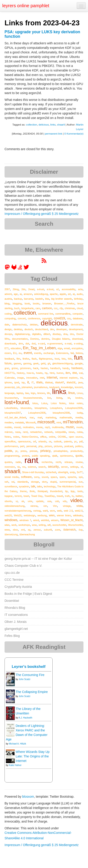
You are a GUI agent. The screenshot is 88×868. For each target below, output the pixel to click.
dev (52, 329)
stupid (53, 482)
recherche (47, 462)
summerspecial (68, 482)
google (79, 363)
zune (57, 530)
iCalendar (10, 378)
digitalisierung (22, 334)
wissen (55, 520)
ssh (6, 482)
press (24, 451)
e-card (42, 344)
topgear (9, 496)
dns (72, 334)
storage (35, 482)
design (8, 329)
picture (48, 446)
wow (34, 525)
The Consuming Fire (30, 675)
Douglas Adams (61, 339)
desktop (18, 329)
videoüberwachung (15, 506)
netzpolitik (61, 432)
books (36, 304)
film (18, 359)
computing (10, 318)
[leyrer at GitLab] (14, 269)
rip (19, 467)
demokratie (77, 325)
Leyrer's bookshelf (29, 667)
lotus (35, 403)
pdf (81, 441)
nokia (80, 432)
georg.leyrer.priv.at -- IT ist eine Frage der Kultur (38, 559)
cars (38, 308)
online (52, 437)
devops (8, 334)
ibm (68, 373)
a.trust (50, 289)
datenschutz (19, 324)
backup (18, 299)
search (42, 467)
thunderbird (56, 491)
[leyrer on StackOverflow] (20, 269)
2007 (7, 289)
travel (60, 496)
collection (32, 125)
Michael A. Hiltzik (17, 744)
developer (61, 329)
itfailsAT (60, 382)
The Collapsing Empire (32, 692)
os (50, 441)
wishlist (45, 520)
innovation (32, 378)
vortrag (37, 511)
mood (17, 427)
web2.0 (79, 511)
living (59, 398)
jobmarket (27, 387)
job (18, 387)
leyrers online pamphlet (26, 6)
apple (63, 294)
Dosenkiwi (12, 601)
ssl (13, 482)
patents (68, 441)
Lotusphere (56, 408)
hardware (77, 368)
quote (79, 456)
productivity (77, 451)
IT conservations (16, 615)
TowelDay (50, 496)
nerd (25, 432)
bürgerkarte (27, 308)
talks (39, 486)
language (10, 393)
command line (46, 314)
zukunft (48, 530)
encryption (77, 348)
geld (43, 363)
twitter (79, 496)
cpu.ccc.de (12, 573)
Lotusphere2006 (74, 408)
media (79, 417)
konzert (79, 387)
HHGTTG (10, 373)
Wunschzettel (76, 525)
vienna (34, 506)
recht (58, 462)
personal (31, 446)
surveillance (11, 486)
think (32, 491)
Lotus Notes (58, 403)
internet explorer (69, 378)
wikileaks (78, 515)
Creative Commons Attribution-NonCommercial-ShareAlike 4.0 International (38, 835)
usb (57, 501)
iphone (8, 382)
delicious (44, 125)
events (38, 353)
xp (29, 530)
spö (81, 477)
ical (81, 373)
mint (59, 422)
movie (39, 427)
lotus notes (76, 403)
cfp (61, 308)
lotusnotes (26, 408)
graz (7, 368)
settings (74, 467)
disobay (57, 334)
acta (80, 289)
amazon (28, 294)
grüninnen (26, 368)
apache (54, 294)
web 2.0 (68, 511)
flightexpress (46, 359)
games (17, 363)
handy (66, 368)
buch (17, 308)
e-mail (68, 344)
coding (8, 314)
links (53, 125)
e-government (55, 344)
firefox (26, 359)
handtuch (55, 368)
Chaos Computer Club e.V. (23, 566)
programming (12, 456)
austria (8, 299)
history (21, 373)
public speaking (41, 456)
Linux (80, 393)
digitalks (37, 334)
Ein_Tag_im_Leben (39, 348)
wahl (45, 511)
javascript (10, 387)
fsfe (70, 359)
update (40, 501)
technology (50, 486)
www (7, 530)
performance (11, 446)
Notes (8, 437)
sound (45, 477)
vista (79, 506)
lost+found (17, 402)
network (48, 432)
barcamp (29, 299)
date (7, 325)
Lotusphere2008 (37, 413)
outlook (58, 441)
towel (26, 496)
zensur (37, 530)
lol (69, 398)
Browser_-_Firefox (64, 304)
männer (9, 432)
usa (49, 501)
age (16, 294)
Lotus (44, 403)
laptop (20, 393)
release (68, 462)
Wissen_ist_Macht (72, 520)
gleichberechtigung (62, 363)
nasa (18, 432)
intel (42, 378)
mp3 (47, 427)
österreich (69, 530)
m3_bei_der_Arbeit (15, 417)
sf (82, 467)
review (79, 462)
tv (73, 496)
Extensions (62, 353)
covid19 (60, 318)
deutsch (29, 329)
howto (39, 373)
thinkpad (42, 491)
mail (40, 417)
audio (80, 294)
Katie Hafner (15, 765)
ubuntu (8, 501)
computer (78, 314)
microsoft (46, 422)
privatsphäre (61, 451)
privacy (45, 451)
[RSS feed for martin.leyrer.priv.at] (44, 262)
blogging (17, 304)
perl (22, 446)
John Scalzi (24, 679)
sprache (72, 477)
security (53, 467)
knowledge (67, 387)
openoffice (10, 441)
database (78, 318)
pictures (58, 446)
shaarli (61, 125)
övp (81, 530)
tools (80, 491)
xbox (15, 530)
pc (75, 441)
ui (17, 501)
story (45, 482)
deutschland (41, 329)
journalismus (41, 387)
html (52, 373)
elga (60, 348)
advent (8, 294)
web (59, 511)
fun (78, 357)
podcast (69, 446)
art (69, 294)
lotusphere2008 (61, 413)
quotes (8, 462)
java (80, 382)
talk (33, 486)
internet (52, 378)
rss (24, 467)
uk (23, 501)
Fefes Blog (12, 636)
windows (11, 520)
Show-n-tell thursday (33, 472)
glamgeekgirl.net (16, 629)
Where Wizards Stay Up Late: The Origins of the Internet (33, 756)
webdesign (30, 515)
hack (36, 368)
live (49, 398)
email (67, 348)
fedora (79, 353)
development (76, 329)
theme (23, 491)
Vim (55, 506)
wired (36, 520)
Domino (35, 339)
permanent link (54, 134)
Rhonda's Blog (15, 608)
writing (42, 525)
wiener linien (64, 515)
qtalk (55, 456)
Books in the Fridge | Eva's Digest (28, 594)
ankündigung (41, 294)
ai (21, 294)
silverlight (63, 472)
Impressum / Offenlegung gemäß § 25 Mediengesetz (42, 214)
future (8, 363)
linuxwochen (11, 398)
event (28, 353)
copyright (47, 318)
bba (47, 299)
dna (65, 334)
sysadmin (24, 486)
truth (67, 496)
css (69, 318)
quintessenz (66, 456)
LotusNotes (11, 408)
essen (8, 353)
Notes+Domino (30, 437)
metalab (19, 422)
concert (22, 318)
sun (81, 482)
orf (35, 441)
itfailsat (49, 382)
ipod (17, 382)
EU (15, 353)
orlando (42, 441)
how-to (30, 373)
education (16, 348)
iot (81, 378)
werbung (42, 515)
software (26, 477)
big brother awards (62, 299)
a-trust (41, 289)
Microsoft (31, 422)
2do (23, 289)
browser (47, 304)
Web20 (18, 515)
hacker (44, 368)
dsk (27, 344)
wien (52, 515)
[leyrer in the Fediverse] (8, 269)
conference (34, 318)
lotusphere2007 (13, 413)
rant (31, 460)
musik (79, 427)
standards (23, 482)
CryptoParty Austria (18, 587)
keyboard (54, 387)
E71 (7, 348)
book (27, 304)
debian (34, 325)
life (49, 393)
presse (34, 451)
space (54, 477)
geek (36, 363)
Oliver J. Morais (16, 622)
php (40, 446)
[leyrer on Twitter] (26, 269)
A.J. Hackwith (26, 718)
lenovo (41, 393)
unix (30, 501)
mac (32, 417)
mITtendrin (73, 422)
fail (72, 353)
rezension (10, 467)
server (64, 467)
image (21, 378)
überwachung (27, 534)
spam (62, 477)
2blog (16, 289)
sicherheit (51, 472)
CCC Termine (14, 580)
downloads (10, 344)
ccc (56, 308)
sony (37, 477)
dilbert (47, 334)
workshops (24, 525)
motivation (28, 427)
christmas (70, 308)
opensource (24, 441)
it (28, 382)
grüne (15, 368)
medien (9, 422)
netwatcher (36, 432)
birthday (78, 299)
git (49, 363)
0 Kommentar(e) (74, 134)
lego (33, 393)
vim (45, 506)
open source (76, 437)
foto (64, 359)
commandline (63, 314)
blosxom (28, 797)
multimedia (58, 427)
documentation (20, 339)
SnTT (80, 472)
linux (72, 393)
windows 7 (25, 520)
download (77, 339)
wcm (52, 511)
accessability (68, 289)
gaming (27, 363)
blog (7, 304)
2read (31, 289)
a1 (58, 289)
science (32, 467)
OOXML (62, 437)
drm (21, 344)
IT (33, 382)
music (70, 427)
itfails (39, 382)
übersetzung (11, 534)
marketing (51, 417)
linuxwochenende (33, 398)
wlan (7, 525)
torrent (18, 496)
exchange (49, 353)
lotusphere (41, 408)
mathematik (66, 417)
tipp (72, 491)
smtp (72, 472)
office (43, 437)
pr (16, 451)
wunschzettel (59, 525)
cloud (80, 308)
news (71, 432)
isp (23, 382)
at (74, 294)
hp (46, 373)
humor (60, 373)
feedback (9, 359)
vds (65, 501)
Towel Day (37, 496)
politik (8, 451)
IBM (75, 373)
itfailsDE (71, 382)
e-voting (78, 344)
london (79, 398)
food (57, 359)
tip (66, 491)
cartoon (47, 308)
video (76, 500)
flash (34, 359)
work (14, 525)
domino (45, 339)
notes (16, 437)
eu (20, 353)
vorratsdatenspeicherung (18, 511)
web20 (8, 515)
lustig (80, 413)
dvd (34, 344)
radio (18, 462)
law (27, 393)
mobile (8, 427)
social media (12, 477)
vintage (67, 506)
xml (23, 530)
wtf (49, 525)
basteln (39, 299)
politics (79, 446)
